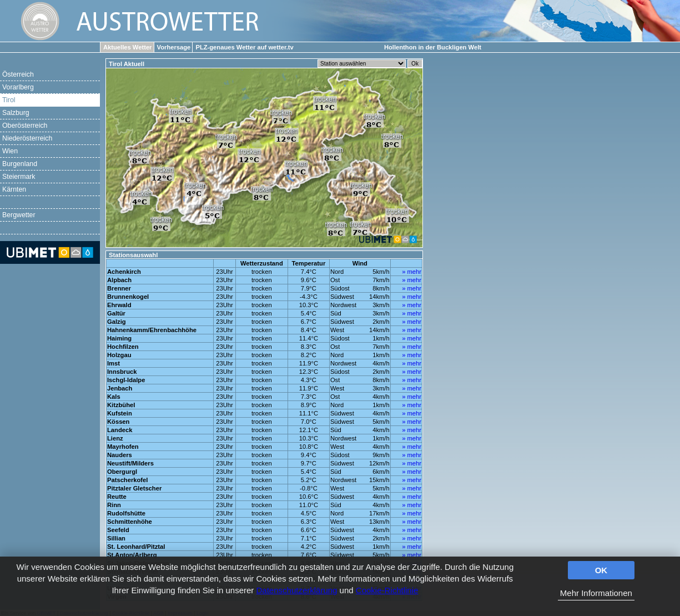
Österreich (18, 74)
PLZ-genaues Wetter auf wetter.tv (244, 47)
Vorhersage (174, 47)
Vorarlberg (18, 87)
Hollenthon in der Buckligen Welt (433, 47)
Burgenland (20, 164)
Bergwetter (19, 215)
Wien (10, 151)
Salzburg (16, 113)
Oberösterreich (25, 126)
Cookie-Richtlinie (387, 590)
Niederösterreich (27, 138)
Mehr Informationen (596, 593)
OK (601, 570)
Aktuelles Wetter (127, 47)
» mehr (412, 272)
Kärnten (14, 189)
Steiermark (19, 177)
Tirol (9, 100)
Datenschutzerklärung (297, 590)
